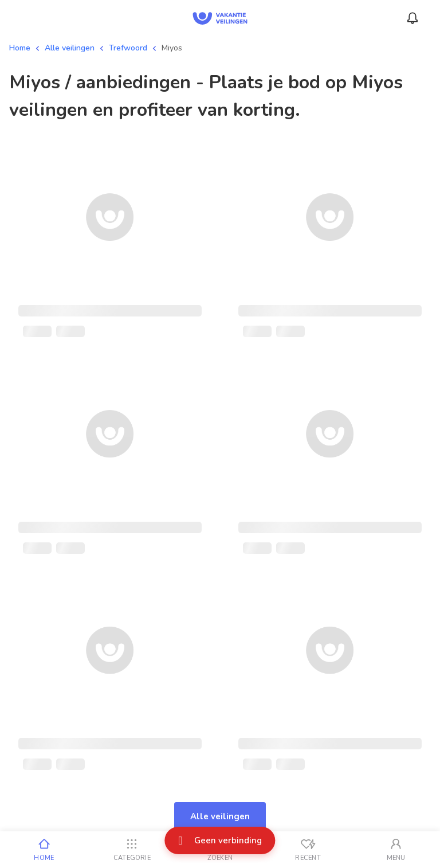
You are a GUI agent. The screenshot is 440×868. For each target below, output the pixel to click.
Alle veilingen (70, 48)
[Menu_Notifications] (412, 18)
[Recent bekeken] (308, 850)
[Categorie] (132, 850)
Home (20, 48)
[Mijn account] (396, 850)
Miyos (172, 48)
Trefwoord (128, 48)
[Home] (44, 850)
